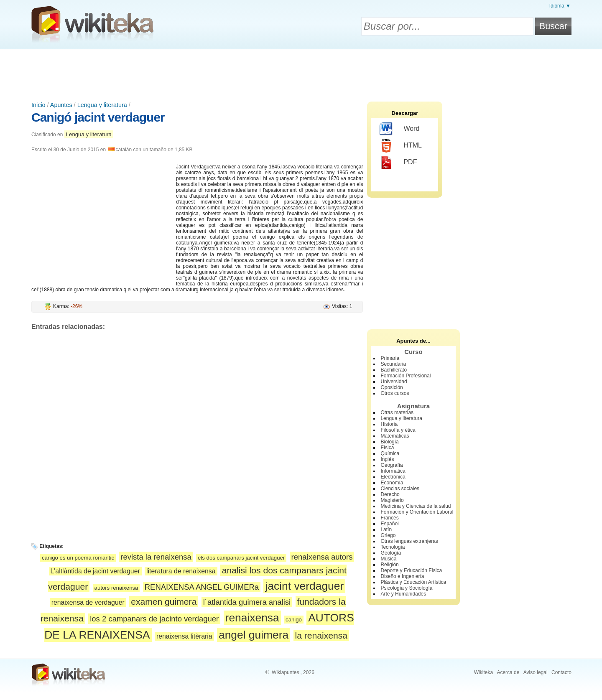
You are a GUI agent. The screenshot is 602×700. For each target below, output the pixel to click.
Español (389, 524)
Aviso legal (536, 672)
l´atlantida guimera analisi (247, 602)
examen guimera (164, 602)
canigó (294, 620)
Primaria (390, 358)
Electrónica (393, 477)
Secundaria (393, 364)
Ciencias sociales (400, 489)
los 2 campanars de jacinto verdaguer (154, 619)
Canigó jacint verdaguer (98, 117)
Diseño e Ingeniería (402, 576)
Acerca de (508, 672)
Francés (389, 518)
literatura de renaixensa (181, 571)
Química (390, 453)
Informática (393, 471)
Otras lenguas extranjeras (409, 541)
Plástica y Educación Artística (413, 582)
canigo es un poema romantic (78, 558)
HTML (401, 146)
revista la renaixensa (156, 557)
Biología (389, 442)
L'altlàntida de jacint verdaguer (95, 571)
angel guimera (254, 635)
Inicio (38, 105)
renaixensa (252, 618)
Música (388, 559)
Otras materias (397, 412)
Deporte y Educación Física (411, 570)
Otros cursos (395, 393)
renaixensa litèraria (184, 636)
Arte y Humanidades (403, 594)
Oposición (392, 387)
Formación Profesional (406, 376)
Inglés (387, 459)
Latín (386, 529)
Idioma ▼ (560, 6)
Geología (391, 553)
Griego (388, 535)
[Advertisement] (301, 72)
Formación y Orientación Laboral (417, 512)
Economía (392, 483)
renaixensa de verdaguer (88, 602)
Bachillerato (394, 370)
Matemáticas (395, 436)
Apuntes (61, 105)
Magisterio (392, 500)
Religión (389, 565)
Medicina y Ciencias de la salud (416, 506)
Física (387, 448)
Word (399, 129)
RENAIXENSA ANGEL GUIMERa (202, 587)
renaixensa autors (322, 557)
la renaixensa (321, 635)
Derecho (390, 494)
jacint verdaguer (304, 586)
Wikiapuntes (285, 672)
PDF (398, 163)
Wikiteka (483, 672)
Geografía (392, 465)
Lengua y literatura (102, 105)
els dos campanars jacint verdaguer (241, 558)
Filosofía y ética (398, 430)
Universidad (394, 382)
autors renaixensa (116, 588)
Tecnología (393, 547)
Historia (389, 424)
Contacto (561, 672)
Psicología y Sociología (406, 588)
